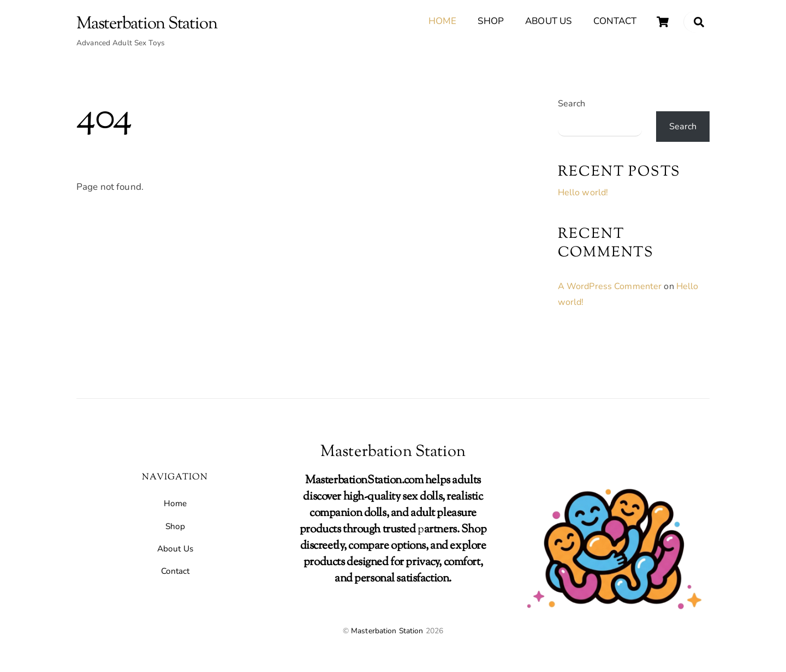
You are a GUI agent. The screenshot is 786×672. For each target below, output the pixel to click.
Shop (491, 21)
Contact (615, 21)
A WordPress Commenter (610, 287)
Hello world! (583, 193)
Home (443, 21)
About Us (548, 21)
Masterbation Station (387, 631)
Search (572, 104)
